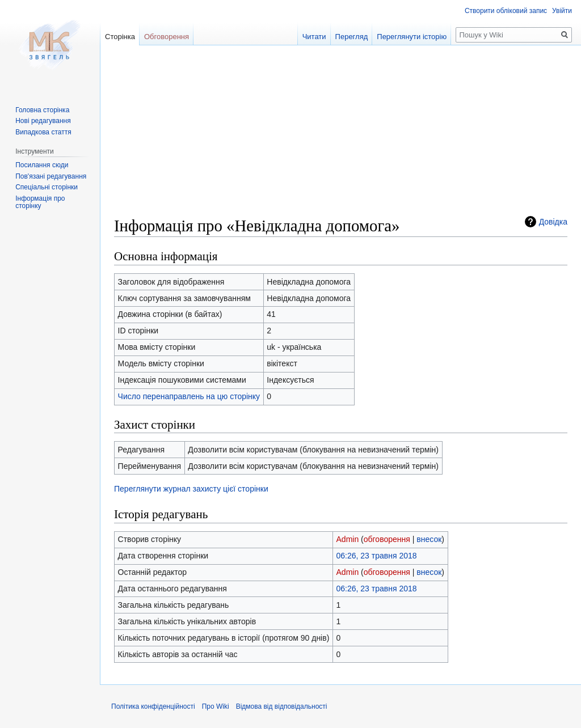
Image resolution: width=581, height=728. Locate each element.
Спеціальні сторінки (47, 187)
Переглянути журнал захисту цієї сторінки (191, 489)
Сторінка (120, 37)
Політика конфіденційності (153, 706)
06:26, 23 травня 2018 (377, 556)
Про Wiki (216, 706)
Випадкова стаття (43, 132)
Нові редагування (43, 121)
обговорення (387, 539)
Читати (314, 37)
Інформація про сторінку (40, 202)
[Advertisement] (341, 136)
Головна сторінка (42, 110)
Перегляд (352, 37)
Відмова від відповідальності (282, 706)
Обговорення (167, 37)
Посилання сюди (42, 165)
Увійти (562, 11)
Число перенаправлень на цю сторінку (189, 396)
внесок (429, 539)
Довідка (553, 222)
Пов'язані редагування (51, 176)
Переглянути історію (412, 37)
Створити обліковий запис (506, 11)
